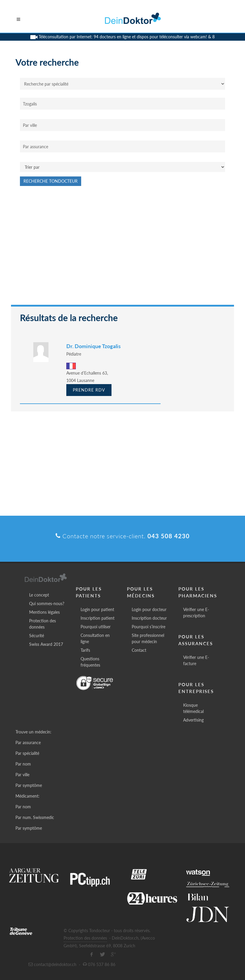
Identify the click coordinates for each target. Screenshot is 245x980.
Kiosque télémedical (193, 708)
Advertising (193, 720)
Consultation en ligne (95, 638)
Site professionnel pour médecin (148, 638)
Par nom (23, 764)
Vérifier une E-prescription (196, 613)
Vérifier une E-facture (196, 660)
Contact (139, 650)
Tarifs (85, 650)
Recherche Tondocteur (51, 181)
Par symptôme (29, 785)
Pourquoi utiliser (96, 627)
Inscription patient (98, 618)
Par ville (22, 775)
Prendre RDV (89, 390)
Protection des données (43, 624)
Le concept (39, 595)
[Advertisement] (122, 248)
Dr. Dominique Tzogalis (94, 346)
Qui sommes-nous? (47, 603)
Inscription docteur (149, 618)
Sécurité (37, 636)
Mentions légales (44, 612)
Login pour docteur (149, 609)
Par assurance (28, 743)
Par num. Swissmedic (35, 817)
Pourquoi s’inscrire (149, 627)
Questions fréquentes (90, 662)
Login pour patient (97, 609)
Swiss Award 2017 (46, 644)
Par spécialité (27, 753)
